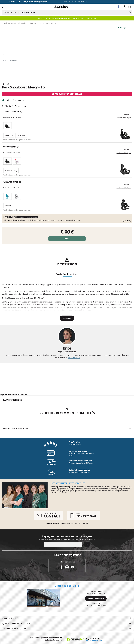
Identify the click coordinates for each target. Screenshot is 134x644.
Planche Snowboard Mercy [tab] (67, 274)
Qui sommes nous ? (16, 623)
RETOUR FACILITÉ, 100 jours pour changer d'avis (28, 2)
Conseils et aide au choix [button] (67, 428)
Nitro (5, 84)
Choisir (127, 220)
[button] (67, 400)
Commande (10, 618)
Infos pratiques (15, 629)
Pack (7, 100)
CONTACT (52, 516)
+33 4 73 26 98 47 (86, 516)
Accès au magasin (96, 599)
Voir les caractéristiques (124, 118)
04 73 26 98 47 (74, 358)
